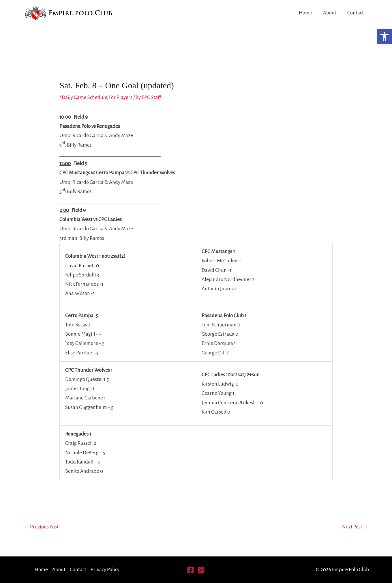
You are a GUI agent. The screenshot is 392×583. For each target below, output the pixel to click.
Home (305, 13)
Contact (356, 13)
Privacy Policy (105, 570)
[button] (385, 36)
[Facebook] (191, 570)
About (330, 13)
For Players (121, 97)
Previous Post (41, 527)
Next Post (355, 527)
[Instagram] (201, 570)
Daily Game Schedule (84, 97)
